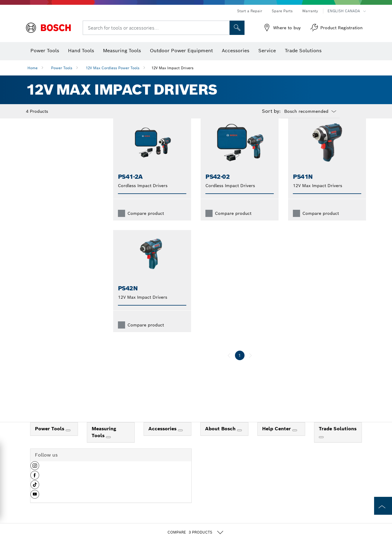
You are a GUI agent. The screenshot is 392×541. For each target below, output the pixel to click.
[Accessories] (180, 440)
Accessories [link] (163, 438)
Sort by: (271, 111)
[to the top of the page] (383, 506)
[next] (250, 365)
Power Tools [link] (50, 438)
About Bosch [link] (221, 438)
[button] (35, 477)
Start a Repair (250, 11)
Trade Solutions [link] (338, 438)
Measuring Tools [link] (104, 442)
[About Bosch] (239, 440)
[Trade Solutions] (321, 447)
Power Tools (62, 68)
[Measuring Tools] (108, 447)
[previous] (229, 365)
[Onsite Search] (237, 28)
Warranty (310, 11)
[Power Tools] (68, 440)
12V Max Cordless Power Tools (113, 68)
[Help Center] (295, 440)
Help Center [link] (277, 438)
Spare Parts (282, 11)
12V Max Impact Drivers (172, 68)
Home (33, 68)
